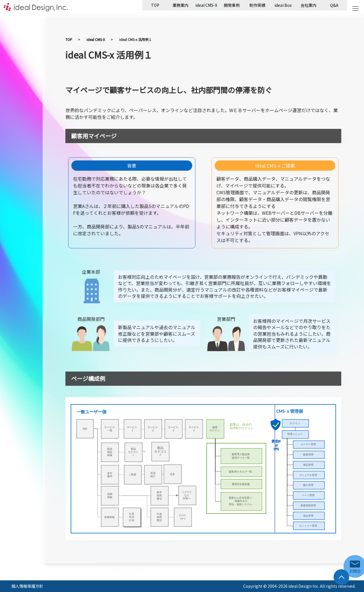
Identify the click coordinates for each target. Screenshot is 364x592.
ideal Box (283, 5)
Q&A (334, 5)
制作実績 (257, 5)
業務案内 (181, 5)
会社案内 (309, 5)
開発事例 (232, 5)
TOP (155, 5)
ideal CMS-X (206, 5)
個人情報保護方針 (27, 586)
